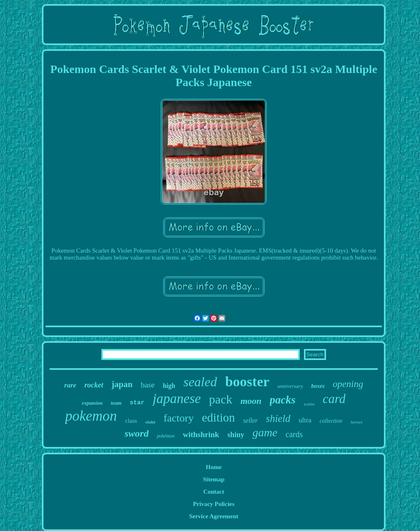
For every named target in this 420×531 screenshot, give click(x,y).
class (131, 421)
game (265, 432)
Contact (214, 492)
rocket (94, 385)
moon (251, 401)
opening (348, 384)
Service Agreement (214, 516)
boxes (318, 386)
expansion (92, 403)
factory (179, 418)
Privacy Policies (213, 504)
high (169, 386)
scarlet (309, 404)
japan (122, 384)
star (137, 403)
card (334, 399)
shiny (236, 435)
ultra (305, 420)
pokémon (165, 436)
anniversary (290, 386)
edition (218, 417)
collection (331, 421)
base (148, 385)
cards (294, 434)
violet (150, 422)
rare (70, 385)
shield (278, 418)
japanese (177, 399)
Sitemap (214, 479)
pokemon (91, 416)
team (116, 403)
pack (221, 399)
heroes (356, 422)
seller (251, 420)
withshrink (201, 434)
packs (283, 400)
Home (214, 467)
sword (137, 433)
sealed (200, 382)
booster (247, 382)
